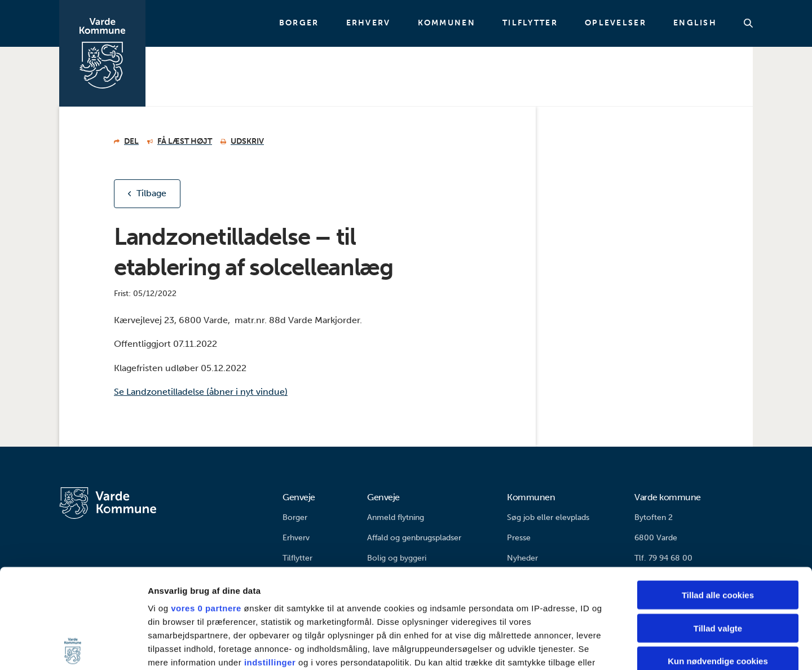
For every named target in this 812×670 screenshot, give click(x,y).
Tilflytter (530, 23)
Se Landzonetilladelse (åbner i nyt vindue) (201, 392)
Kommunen (447, 23)
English (695, 23)
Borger (299, 23)
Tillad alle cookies (718, 496)
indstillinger (270, 563)
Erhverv (369, 23)
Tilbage (151, 193)
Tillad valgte (718, 529)
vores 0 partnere (206, 509)
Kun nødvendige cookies (718, 562)
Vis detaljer (586, 648)
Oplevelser (615, 23)
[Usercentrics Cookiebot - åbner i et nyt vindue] (73, 648)
